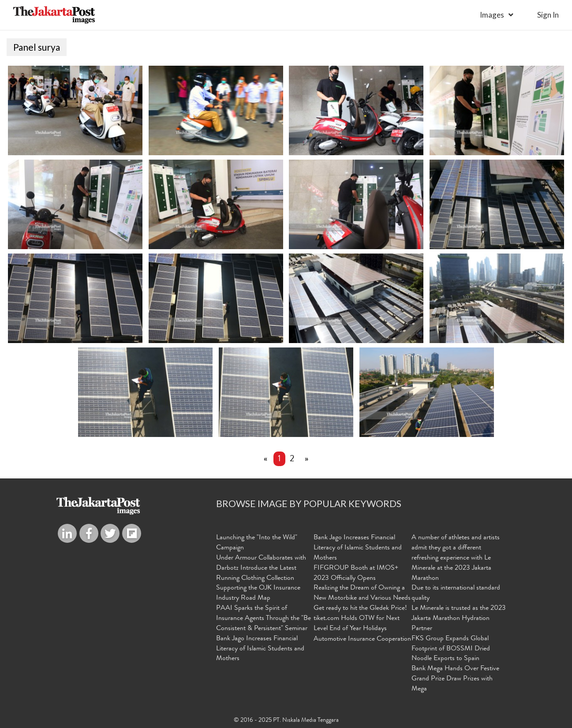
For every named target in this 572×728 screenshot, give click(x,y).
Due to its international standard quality (456, 593)
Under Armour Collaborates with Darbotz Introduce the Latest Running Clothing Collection (261, 568)
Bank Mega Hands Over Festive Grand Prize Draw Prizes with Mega (455, 679)
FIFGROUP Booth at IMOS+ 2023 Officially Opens (356, 573)
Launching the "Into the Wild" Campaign (257, 543)
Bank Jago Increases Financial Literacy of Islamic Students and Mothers (260, 649)
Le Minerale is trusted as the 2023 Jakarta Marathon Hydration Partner (459, 619)
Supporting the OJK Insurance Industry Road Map (258, 593)
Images (492, 15)
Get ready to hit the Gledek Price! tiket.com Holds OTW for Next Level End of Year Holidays (360, 619)
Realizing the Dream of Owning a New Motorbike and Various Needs (362, 593)
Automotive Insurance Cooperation (362, 639)
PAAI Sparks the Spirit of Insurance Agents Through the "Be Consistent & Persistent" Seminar (264, 619)
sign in (548, 15)
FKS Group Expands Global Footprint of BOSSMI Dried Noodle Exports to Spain (451, 649)
